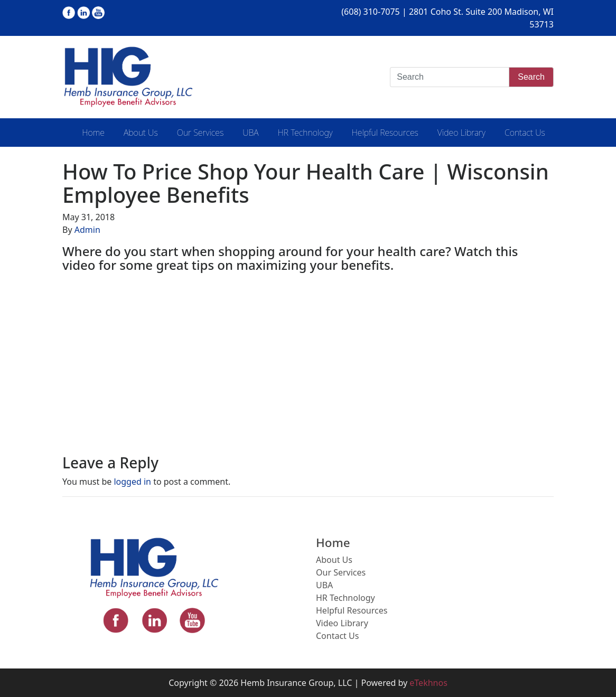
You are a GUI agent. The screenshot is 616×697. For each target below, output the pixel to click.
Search (531, 77)
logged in (132, 482)
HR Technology (305, 133)
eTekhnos (428, 683)
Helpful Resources (385, 133)
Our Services (200, 133)
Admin (87, 230)
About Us (141, 133)
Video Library (461, 133)
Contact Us (525, 133)
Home (93, 133)
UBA (250, 133)
